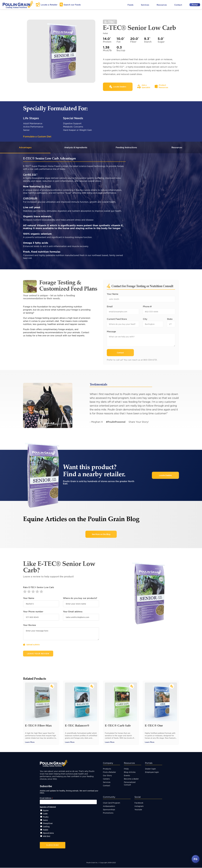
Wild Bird (47, 837)
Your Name (113, 294)
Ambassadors (109, 806)
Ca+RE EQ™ (30, 175)
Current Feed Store (117, 319)
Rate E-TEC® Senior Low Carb (39, 588)
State (170, 319)
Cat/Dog (46, 827)
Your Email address (73, 612)
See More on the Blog (101, 534)
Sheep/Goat (48, 824)
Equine (46, 811)
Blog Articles (130, 772)
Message (111, 332)
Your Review (30, 625)
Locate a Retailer (49, 5)
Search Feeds (72, 5)
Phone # (147, 307)
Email (110, 307)
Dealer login (150, 769)
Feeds (131, 5)
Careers (106, 779)
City (145, 319)
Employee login (152, 772)
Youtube (138, 810)
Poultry (46, 817)
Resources (162, 5)
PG (196, 859)
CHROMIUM (30, 199)
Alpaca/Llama (48, 833)
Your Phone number (33, 612)
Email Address (46, 798)
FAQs (126, 769)
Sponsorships (109, 810)
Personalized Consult (130, 784)
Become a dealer (131, 779)
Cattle (45, 814)
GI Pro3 (46, 187)
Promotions (108, 813)
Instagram (139, 806)
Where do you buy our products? (80, 598)
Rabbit (45, 830)
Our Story (107, 776)
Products (107, 769)
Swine (45, 820)
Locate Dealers (165, 476)
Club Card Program (111, 803)
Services (145, 5)
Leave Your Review (38, 654)
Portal (195, 5)
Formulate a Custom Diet (37, 136)
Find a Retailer (109, 772)
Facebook (139, 803)
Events (127, 776)
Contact (178, 5)
